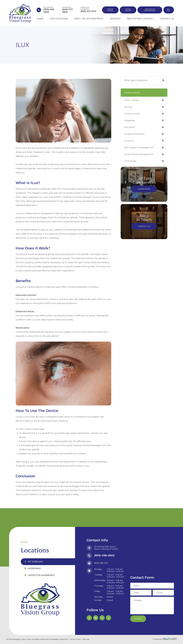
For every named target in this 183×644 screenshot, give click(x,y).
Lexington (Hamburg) (41, 575)
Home (40, 19)
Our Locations (59, 19)
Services (115, 19)
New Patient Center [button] (140, 19)
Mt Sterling (35, 562)
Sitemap (86, 639)
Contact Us (167, 19)
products (129, 142)
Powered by (165, 639)
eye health (130, 128)
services (129, 107)
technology (130, 162)
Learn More (144, 190)
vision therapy (132, 100)
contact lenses (132, 114)
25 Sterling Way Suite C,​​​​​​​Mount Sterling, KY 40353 (106, 548)
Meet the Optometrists (89, 19)
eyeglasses (130, 121)
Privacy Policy (75, 639)
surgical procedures (135, 135)
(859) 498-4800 (104, 555)
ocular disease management (140, 155)
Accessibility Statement (59, 639)
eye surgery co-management (140, 148)
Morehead (34, 568)
